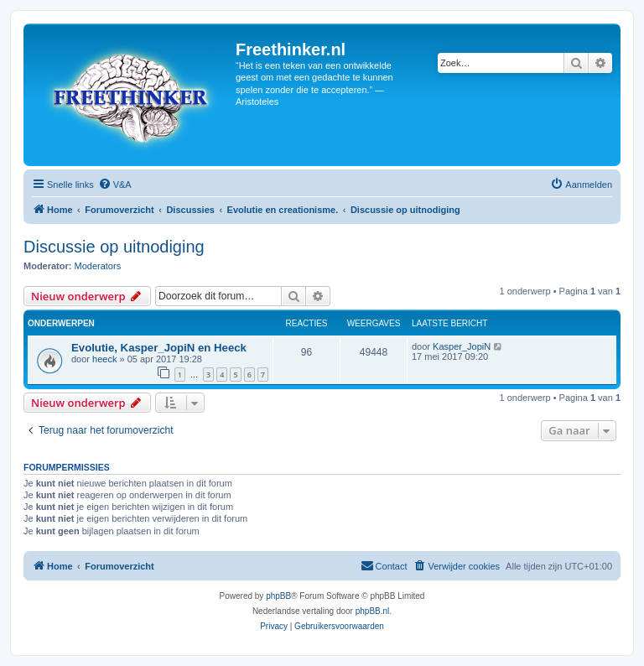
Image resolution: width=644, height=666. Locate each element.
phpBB (278, 596)
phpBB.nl (373, 611)
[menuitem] (115, 185)
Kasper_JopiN (462, 346)
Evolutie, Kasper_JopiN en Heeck (159, 348)
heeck (104, 359)
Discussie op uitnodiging (114, 247)
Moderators (98, 266)
